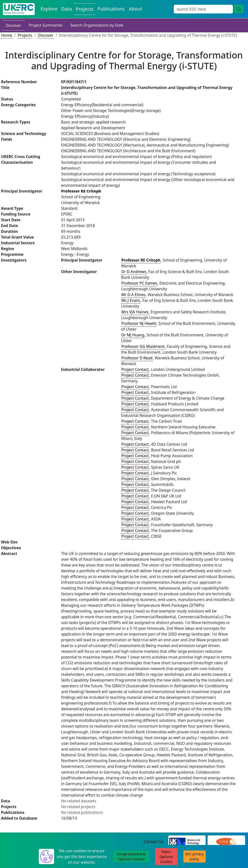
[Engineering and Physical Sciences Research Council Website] (226, 842)
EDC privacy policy (194, 856)
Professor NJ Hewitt (139, 323)
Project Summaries (46, 25)
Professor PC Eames (139, 283)
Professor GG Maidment (143, 346)
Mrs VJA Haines (135, 312)
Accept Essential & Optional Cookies (131, 856)
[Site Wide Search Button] (239, 9)
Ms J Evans (131, 300)
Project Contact (135, 369)
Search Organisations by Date (97, 25)
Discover (13, 25)
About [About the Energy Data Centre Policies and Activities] (135, 9)
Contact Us (153, 842)
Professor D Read (137, 358)
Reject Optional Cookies (166, 857)
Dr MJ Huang (133, 335)
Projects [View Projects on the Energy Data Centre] (85, 9)
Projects (25, 35)
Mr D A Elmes (133, 295)
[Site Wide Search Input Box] (203, 9)
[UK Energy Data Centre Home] (19, 9)
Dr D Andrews (134, 272)
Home (7, 35)
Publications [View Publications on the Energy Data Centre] (111, 9)
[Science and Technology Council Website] (187, 842)
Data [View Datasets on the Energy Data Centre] (67, 9)
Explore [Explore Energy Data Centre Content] (49, 9)
